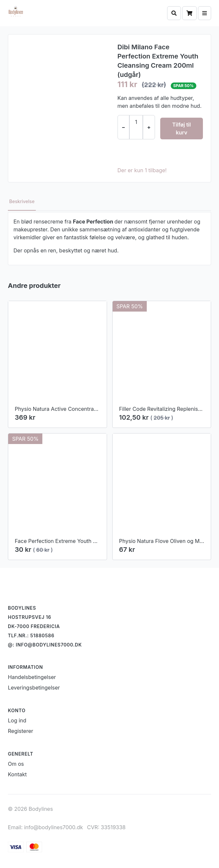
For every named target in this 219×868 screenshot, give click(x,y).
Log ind (17, 720)
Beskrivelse (22, 201)
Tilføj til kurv (181, 129)
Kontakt (17, 774)
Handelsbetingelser (32, 677)
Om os (16, 764)
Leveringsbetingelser (34, 688)
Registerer (21, 731)
